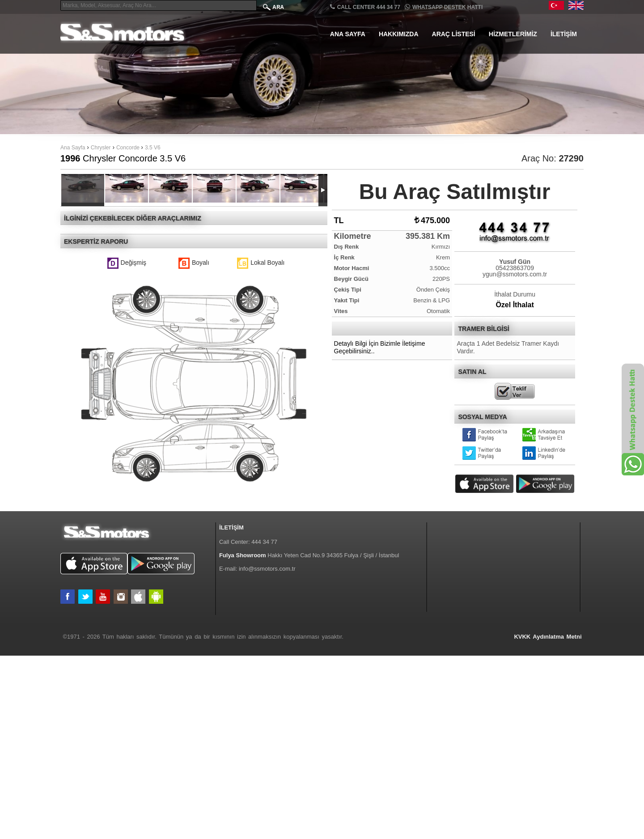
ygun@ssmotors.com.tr (515, 274)
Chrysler (101, 148)
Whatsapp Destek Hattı (444, 7)
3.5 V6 (153, 148)
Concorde (129, 148)
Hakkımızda (399, 34)
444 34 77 (264, 725)
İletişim (564, 34)
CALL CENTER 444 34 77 (365, 7)
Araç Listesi (454, 34)
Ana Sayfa (348, 34)
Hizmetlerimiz (513, 34)
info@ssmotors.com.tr (267, 752)
